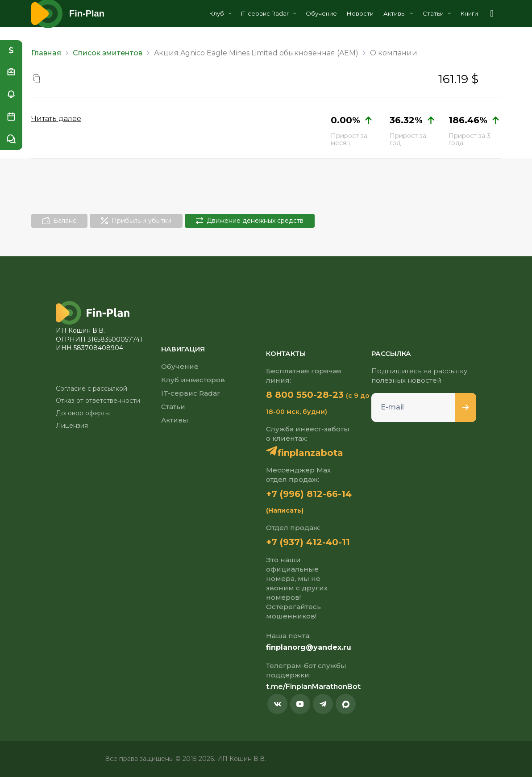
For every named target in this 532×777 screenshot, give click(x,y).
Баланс (59, 221)
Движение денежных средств (250, 221)
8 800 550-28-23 (305, 395)
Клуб (220, 13)
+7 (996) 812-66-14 (309, 494)
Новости (360, 13)
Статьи (437, 13)
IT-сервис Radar (268, 13)
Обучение (321, 13)
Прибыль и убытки (136, 221)
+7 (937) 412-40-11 (308, 542)
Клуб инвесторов (193, 380)
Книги (469, 13)
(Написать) (285, 510)
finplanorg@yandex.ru (309, 647)
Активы (398, 13)
